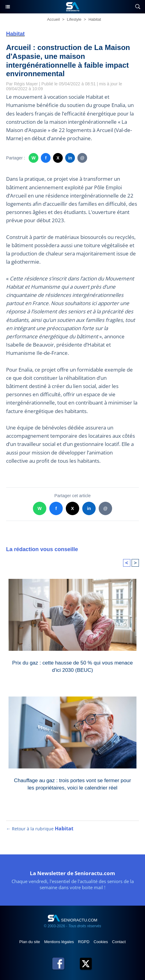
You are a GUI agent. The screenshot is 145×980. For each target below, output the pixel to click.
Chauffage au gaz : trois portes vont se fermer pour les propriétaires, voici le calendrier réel (72, 784)
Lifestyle (74, 19)
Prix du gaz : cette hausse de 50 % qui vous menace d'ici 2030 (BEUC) (72, 666)
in (70, 158)
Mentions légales (60, 942)
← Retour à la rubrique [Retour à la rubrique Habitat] (40, 829)
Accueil (53, 19)
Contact (119, 942)
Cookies (101, 942)
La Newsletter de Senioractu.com (72, 873)
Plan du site (30, 942)
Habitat (95, 19)
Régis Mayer (26, 84)
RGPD (84, 942)
